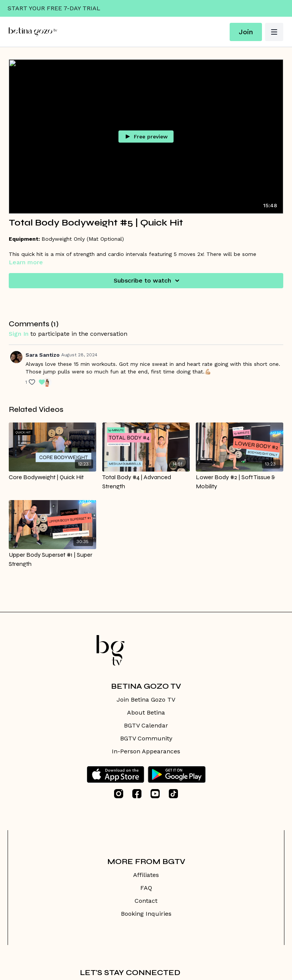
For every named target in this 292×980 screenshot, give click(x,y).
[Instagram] (119, 794)
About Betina (146, 712)
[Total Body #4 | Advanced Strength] (146, 482)
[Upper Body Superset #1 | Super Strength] (52, 559)
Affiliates (146, 875)
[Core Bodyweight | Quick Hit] (52, 477)
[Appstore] (115, 774)
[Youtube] (155, 794)
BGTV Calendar (146, 725)
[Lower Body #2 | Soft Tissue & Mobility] (240, 482)
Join (246, 32)
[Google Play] (177, 774)
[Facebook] (137, 794)
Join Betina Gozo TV (146, 700)
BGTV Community (146, 738)
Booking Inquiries (146, 914)
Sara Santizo (43, 355)
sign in (19, 334)
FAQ (146, 888)
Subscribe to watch (148, 281)
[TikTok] (173, 794)
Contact (146, 901)
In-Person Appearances (146, 751)
